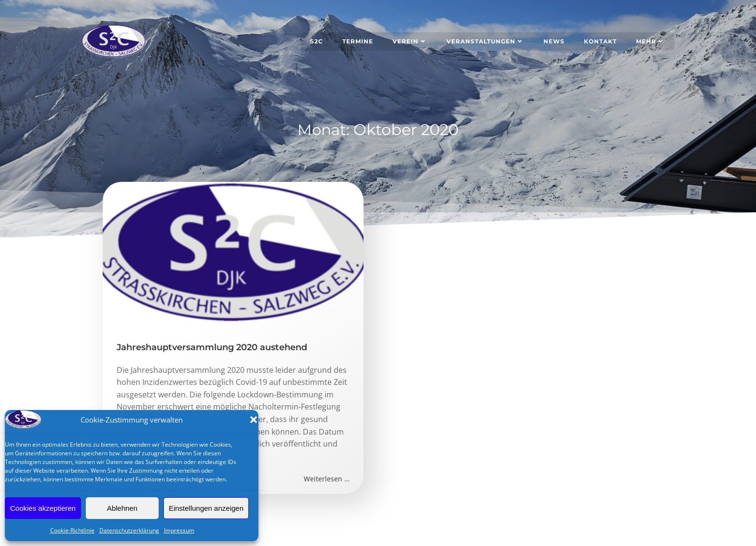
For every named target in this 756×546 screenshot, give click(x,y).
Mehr (651, 41)
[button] (254, 420)
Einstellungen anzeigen (206, 508)
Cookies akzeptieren (43, 508)
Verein (410, 41)
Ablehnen (122, 508)
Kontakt (601, 41)
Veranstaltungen (486, 41)
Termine (358, 41)
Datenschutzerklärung (129, 530)
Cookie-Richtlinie (72, 530)
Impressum (179, 530)
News (554, 41)
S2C (317, 41)
